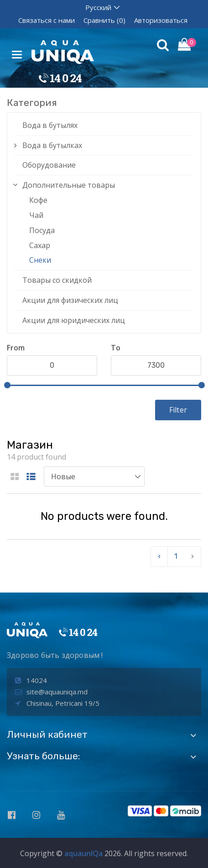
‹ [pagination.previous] (159, 556)
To (116, 348)
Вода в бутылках (52, 145)
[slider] (7, 385)
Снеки (40, 260)
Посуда (42, 230)
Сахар (40, 245)
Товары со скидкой (57, 280)
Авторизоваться (161, 20)
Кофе (38, 200)
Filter (178, 410)
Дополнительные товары (69, 185)
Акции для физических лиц (70, 300)
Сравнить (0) (104, 20)
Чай (36, 215)
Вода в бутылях (50, 125)
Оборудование (49, 165)
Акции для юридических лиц (74, 320)
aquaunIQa (83, 853)
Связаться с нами (47, 20)
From (16, 348)
